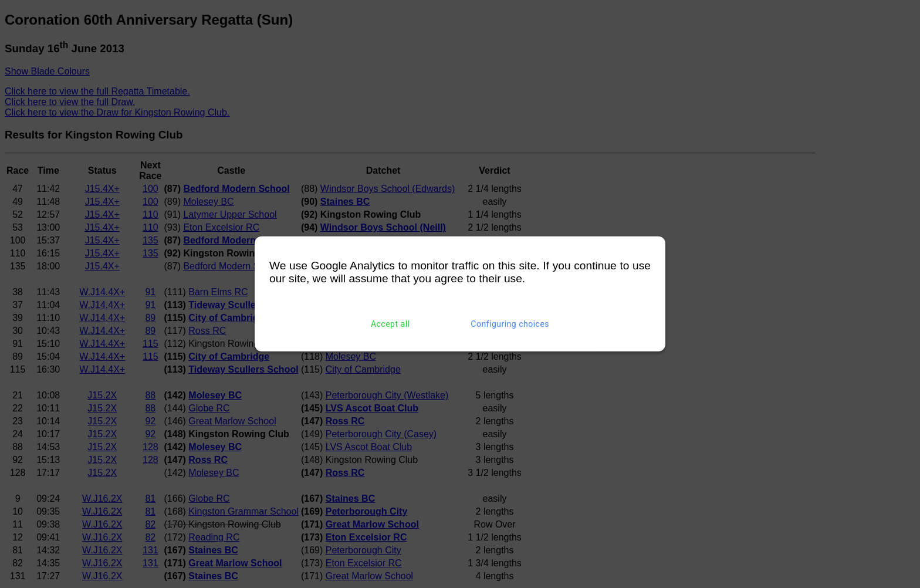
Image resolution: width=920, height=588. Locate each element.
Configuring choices (510, 324)
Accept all (390, 324)
